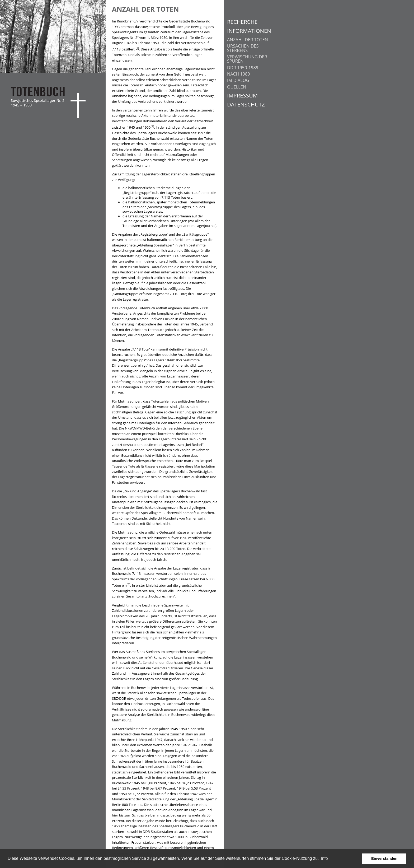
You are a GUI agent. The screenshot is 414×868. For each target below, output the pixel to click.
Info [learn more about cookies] (324, 858)
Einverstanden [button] (384, 858)
